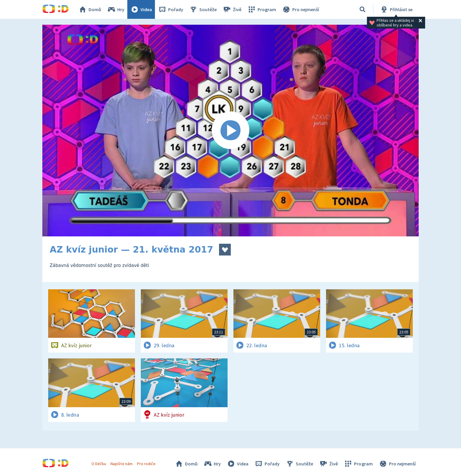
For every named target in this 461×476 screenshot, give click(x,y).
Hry (116, 9)
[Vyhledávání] (363, 9)
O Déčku (99, 464)
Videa (141, 9)
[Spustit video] (230, 131)
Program (262, 9)
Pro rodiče (146, 464)
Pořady (171, 9)
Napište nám (121, 464)
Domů (90, 9)
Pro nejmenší (300, 9)
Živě (232, 9)
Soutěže (203, 9)
